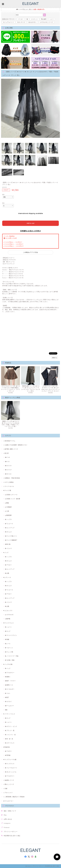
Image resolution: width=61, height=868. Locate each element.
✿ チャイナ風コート (11, 536)
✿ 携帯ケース (9, 685)
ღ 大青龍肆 (8, 507)
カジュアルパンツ (8, 22)
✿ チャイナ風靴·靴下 (11, 540)
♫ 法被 (5, 788)
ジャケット (34, 19)
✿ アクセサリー (10, 673)
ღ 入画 (7, 511)
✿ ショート (8, 627)
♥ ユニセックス (8, 610)
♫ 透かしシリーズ (9, 784)
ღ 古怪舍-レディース (11, 495)
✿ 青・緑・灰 (9, 739)
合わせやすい (33, 22)
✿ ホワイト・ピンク (11, 726)
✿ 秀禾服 (8, 755)
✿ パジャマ (8, 548)
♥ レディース (7, 577)
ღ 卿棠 (7, 503)
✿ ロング (8, 631)
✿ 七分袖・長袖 (10, 660)
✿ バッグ (8, 668)
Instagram (7, 823)
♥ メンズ (6, 552)
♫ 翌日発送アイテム (9, 441)
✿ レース (8, 644)
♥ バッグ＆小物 (8, 664)
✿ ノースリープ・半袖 (12, 656)
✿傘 (6, 710)
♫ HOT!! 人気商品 (8, 482)
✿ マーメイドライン (11, 635)
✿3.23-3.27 (8, 470)
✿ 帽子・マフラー (10, 681)
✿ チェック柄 (9, 652)
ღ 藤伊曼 (8, 619)
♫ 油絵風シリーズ (9, 780)
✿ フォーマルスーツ (11, 768)
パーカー (21, 19)
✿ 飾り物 (8, 544)
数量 (3, 203)
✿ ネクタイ (8, 701)
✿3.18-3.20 (8, 474)
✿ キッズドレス (10, 764)
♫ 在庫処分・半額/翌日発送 (12, 478)
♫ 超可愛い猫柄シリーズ (11, 449)
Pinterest (7, 827)
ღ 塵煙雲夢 (8, 515)
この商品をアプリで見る (30, 252)
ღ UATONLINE (9, 615)
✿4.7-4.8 (7, 457)
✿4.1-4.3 (7, 462)
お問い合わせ (8, 819)
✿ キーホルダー (10, 689)
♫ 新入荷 (6, 453)
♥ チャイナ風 (7, 490)
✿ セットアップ (10, 528)
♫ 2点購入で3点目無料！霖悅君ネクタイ (15, 445)
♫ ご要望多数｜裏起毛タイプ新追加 (14, 797)
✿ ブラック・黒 (10, 730)
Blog (5, 815)
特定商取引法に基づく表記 (12, 836)
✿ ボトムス (8, 532)
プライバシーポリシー (11, 832)
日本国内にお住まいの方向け (30, 231)
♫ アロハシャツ (8, 793)
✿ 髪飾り (8, 677)
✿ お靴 (7, 573)
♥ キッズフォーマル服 (10, 759)
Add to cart (30, 223)
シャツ (52, 19)
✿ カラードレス (10, 743)
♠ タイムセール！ (8, 801)
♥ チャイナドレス (8, 623)
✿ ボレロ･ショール (11, 772)
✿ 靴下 (7, 697)
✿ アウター (8, 565)
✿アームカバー (9, 706)
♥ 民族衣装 (6, 747)
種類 (3, 194)
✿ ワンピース (9, 524)
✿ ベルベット (9, 648)
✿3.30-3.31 (8, 466)
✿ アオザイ (8, 751)
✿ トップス (8, 519)
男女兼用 (44, 19)
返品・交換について (10, 811)
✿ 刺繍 (7, 639)
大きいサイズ (21, 22)
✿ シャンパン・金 (10, 735)
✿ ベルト (8, 693)
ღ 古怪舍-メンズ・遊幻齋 (12, 499)
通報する (55, 358)
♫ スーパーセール (9, 486)
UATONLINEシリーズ (46, 22)
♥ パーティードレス (9, 714)
